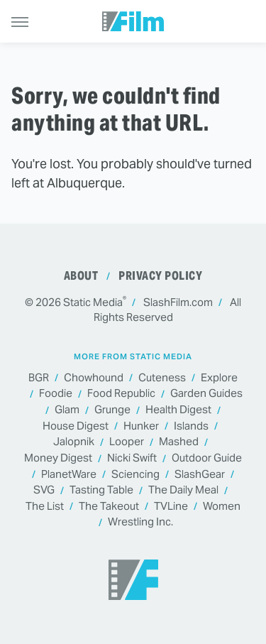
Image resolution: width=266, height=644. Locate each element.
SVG (44, 490)
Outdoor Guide (207, 458)
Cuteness (162, 378)
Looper (127, 442)
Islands (191, 426)
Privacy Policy (160, 276)
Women (222, 507)
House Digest (76, 426)
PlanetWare (69, 475)
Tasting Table (101, 490)
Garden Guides (206, 394)
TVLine (171, 507)
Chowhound (94, 378)
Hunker (141, 426)
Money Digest (58, 458)
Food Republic (121, 394)
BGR (39, 378)
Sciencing (135, 475)
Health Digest (178, 410)
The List (45, 507)
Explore (219, 378)
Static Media (93, 302)
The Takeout (109, 507)
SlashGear (200, 475)
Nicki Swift (132, 458)
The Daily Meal (183, 490)
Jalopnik (74, 442)
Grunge (112, 410)
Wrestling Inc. (140, 522)
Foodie (56, 394)
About (81, 276)
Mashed (179, 442)
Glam (67, 410)
